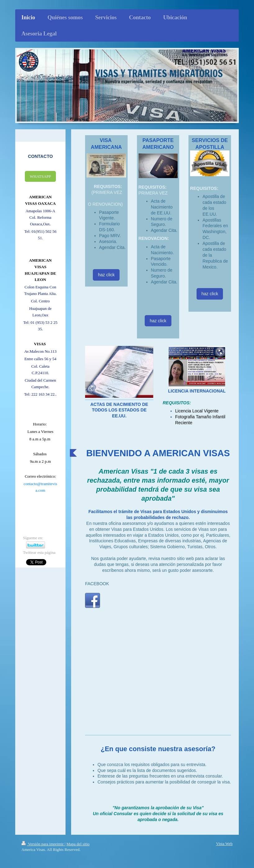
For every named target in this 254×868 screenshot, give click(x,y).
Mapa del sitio (78, 844)
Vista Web (224, 844)
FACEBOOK (97, 584)
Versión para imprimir (43, 844)
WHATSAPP (41, 176)
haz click (106, 275)
